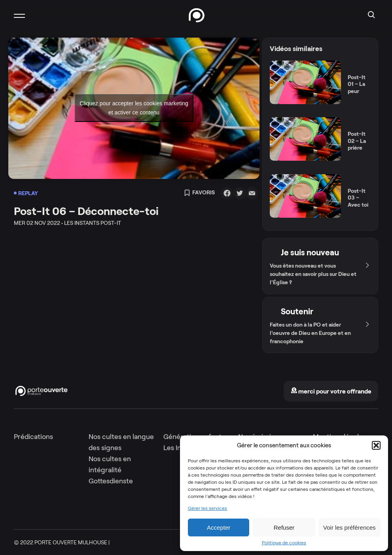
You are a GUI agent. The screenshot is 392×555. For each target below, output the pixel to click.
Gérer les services (207, 508)
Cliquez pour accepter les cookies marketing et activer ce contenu (134, 108)
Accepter (219, 527)
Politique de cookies (284, 543)
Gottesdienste (111, 481)
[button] (376, 445)
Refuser (284, 527)
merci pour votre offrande (331, 391)
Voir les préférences (349, 527)
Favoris (199, 193)
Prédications (33, 437)
